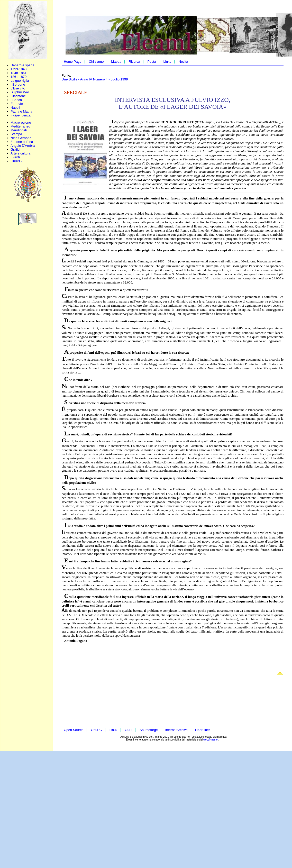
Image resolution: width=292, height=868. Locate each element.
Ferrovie (17, 104)
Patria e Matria (21, 111)
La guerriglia (20, 81)
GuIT (129, 730)
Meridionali (19, 130)
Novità (183, 62)
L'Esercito (18, 88)
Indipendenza (21, 115)
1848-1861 (19, 73)
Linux (113, 730)
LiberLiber (203, 730)
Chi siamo (96, 62)
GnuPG (16, 161)
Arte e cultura (20, 153)
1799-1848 (19, 69)
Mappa (116, 62)
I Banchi (17, 100)
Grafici (15, 149)
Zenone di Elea (22, 142)
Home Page (73, 62)
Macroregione (21, 122)
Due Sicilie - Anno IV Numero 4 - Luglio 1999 (95, 79)
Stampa (16, 134)
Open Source (74, 730)
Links (167, 62)
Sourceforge (149, 730)
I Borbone (18, 84)
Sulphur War (20, 92)
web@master (211, 740)
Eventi (15, 157)
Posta (152, 62)
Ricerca (134, 62)
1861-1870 (19, 77)
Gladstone (18, 96)
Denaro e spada (22, 65)
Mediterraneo (20, 126)
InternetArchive (176, 730)
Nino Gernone (21, 138)
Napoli (15, 108)
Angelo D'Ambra (23, 146)
